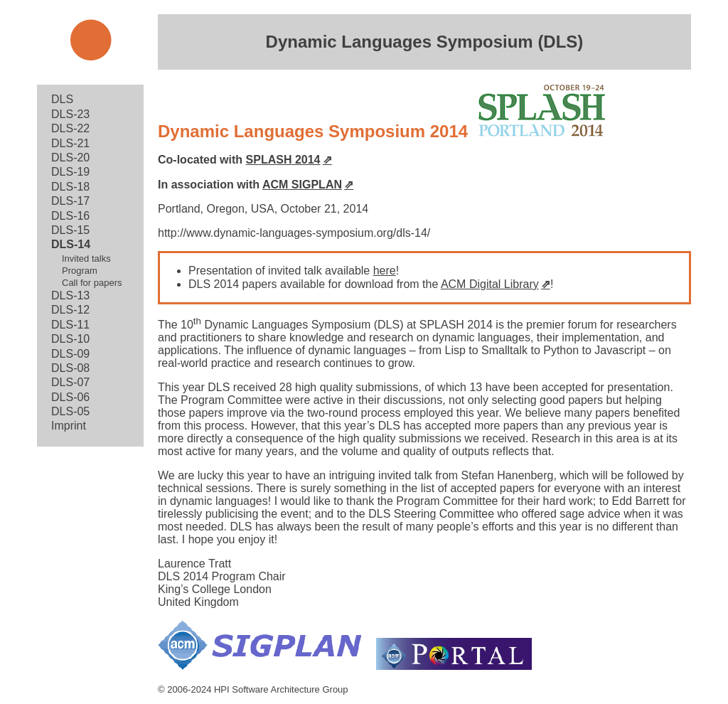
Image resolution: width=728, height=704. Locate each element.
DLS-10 (70, 339)
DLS (62, 99)
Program (80, 271)
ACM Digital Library (490, 284)
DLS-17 (70, 201)
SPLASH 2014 (283, 160)
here (385, 271)
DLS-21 (70, 143)
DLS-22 (70, 128)
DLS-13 (70, 295)
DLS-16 (70, 216)
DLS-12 (70, 310)
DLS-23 (70, 114)
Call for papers (92, 283)
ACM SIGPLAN (302, 185)
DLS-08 (70, 368)
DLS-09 (70, 354)
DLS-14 (71, 244)
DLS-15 (70, 230)
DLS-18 (70, 187)
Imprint (69, 426)
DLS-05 (70, 411)
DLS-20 (70, 158)
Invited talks (86, 258)
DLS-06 (70, 397)
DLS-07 (70, 382)
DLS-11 (70, 325)
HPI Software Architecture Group (281, 689)
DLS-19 (70, 172)
